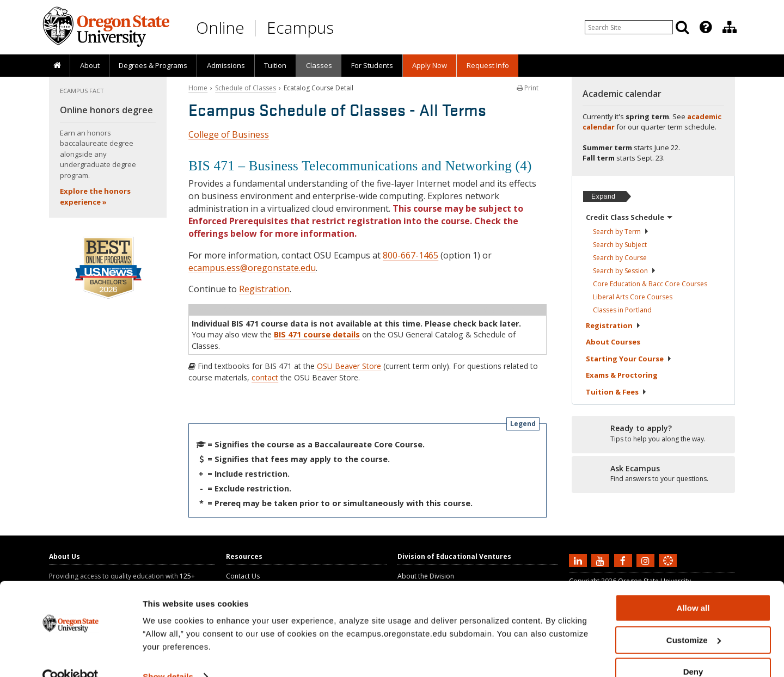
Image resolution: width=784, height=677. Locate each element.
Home (198, 88)
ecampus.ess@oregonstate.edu (252, 268)
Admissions (226, 65)
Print (528, 88)
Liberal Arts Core (633, 297)
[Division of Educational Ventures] (730, 27)
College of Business (229, 134)
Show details (168, 655)
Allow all (693, 586)
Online (220, 27)
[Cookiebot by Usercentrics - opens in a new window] (71, 656)
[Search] (682, 27)
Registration (264, 289)
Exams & (622, 375)
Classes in (622, 310)
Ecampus (300, 27)
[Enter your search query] (629, 27)
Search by (621, 232)
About (90, 65)
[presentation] (705, 27)
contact (265, 377)
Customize (694, 618)
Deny (693, 650)
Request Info (488, 65)
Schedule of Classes (246, 88)
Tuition (275, 65)
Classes (319, 65)
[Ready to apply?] (653, 434)
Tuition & (616, 392)
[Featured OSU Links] (706, 27)
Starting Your (629, 359)
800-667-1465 (411, 255)
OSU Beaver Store (349, 366)
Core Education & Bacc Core (650, 284)
